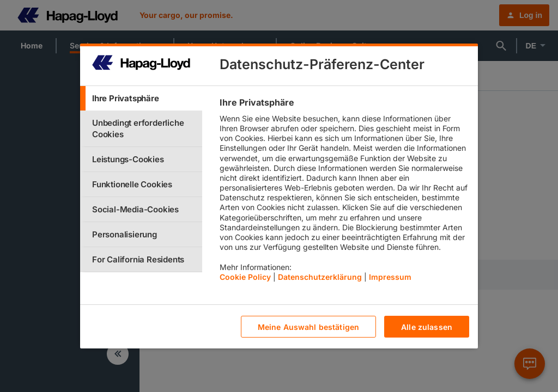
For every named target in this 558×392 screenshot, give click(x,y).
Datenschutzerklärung (320, 277)
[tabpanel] (344, 192)
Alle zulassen (427, 327)
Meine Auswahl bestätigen (308, 327)
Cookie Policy (245, 277)
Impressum (390, 277)
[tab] (141, 98)
